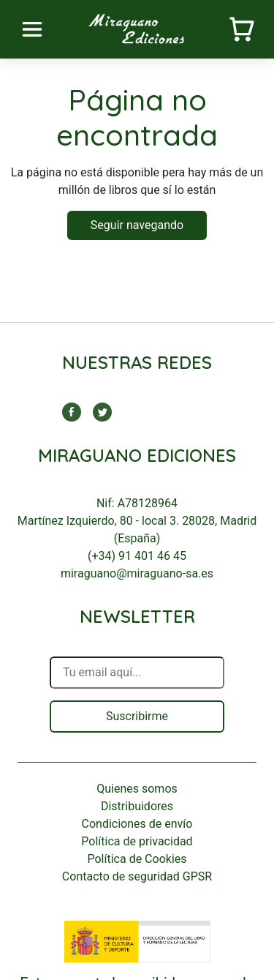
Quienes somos (137, 789)
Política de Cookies (137, 859)
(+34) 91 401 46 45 (137, 556)
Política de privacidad (137, 841)
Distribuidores (137, 806)
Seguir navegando (137, 225)
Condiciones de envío (137, 824)
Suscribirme (137, 716)
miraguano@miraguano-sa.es (137, 573)
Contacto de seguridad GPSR (137, 876)
